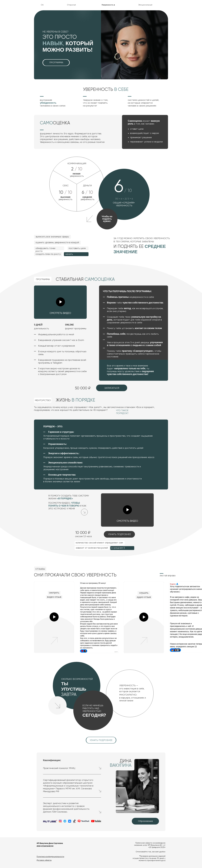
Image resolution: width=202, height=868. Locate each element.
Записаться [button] (112, 388)
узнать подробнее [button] (119, 534)
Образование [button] (145, 821)
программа (56, 63)
